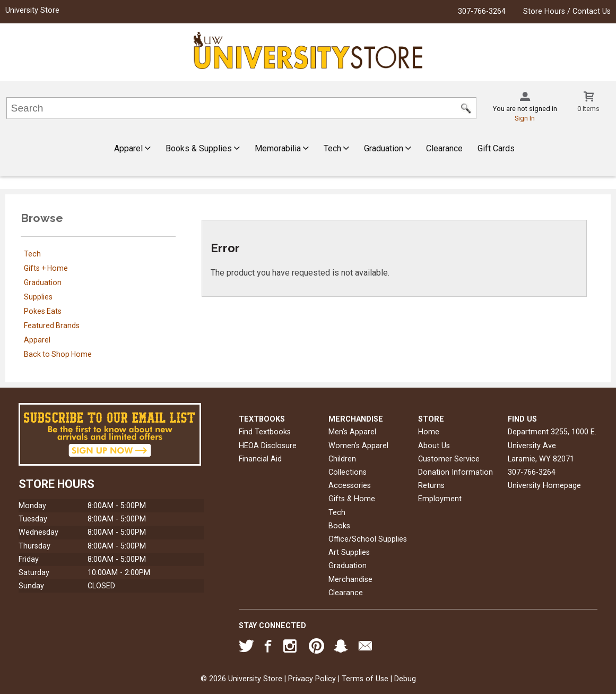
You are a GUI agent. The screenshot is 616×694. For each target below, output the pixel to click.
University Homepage (544, 486)
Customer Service (449, 459)
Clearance (444, 148)
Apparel (132, 148)
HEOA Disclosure (268, 446)
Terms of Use (365, 679)
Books (339, 526)
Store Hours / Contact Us (567, 11)
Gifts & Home (352, 499)
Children (342, 459)
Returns (431, 486)
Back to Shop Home (58, 354)
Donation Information (456, 472)
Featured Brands (52, 325)
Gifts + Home (46, 268)
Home (429, 432)
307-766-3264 (482, 11)
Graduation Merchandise (350, 572)
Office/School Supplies (368, 539)
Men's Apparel (352, 432)
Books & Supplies (203, 148)
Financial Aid (260, 459)
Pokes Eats (43, 311)
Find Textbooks (265, 432)
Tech (336, 148)
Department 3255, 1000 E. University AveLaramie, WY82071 (552, 445)
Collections (348, 472)
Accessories (350, 486)
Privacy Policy (312, 679)
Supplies (38, 297)
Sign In (525, 118)
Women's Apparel (358, 446)
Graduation (388, 148)
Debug (405, 679)
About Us (434, 446)
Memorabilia (282, 148)
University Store (32, 10)
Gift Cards (496, 148)
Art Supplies (349, 552)
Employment (440, 499)
